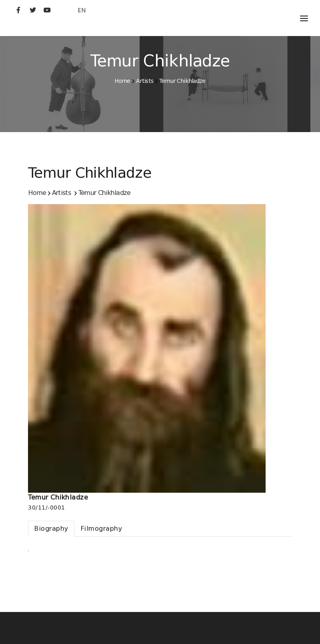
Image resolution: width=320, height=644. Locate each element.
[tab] (51, 529)
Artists (145, 81)
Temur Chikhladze (182, 81)
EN (82, 10)
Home (122, 81)
